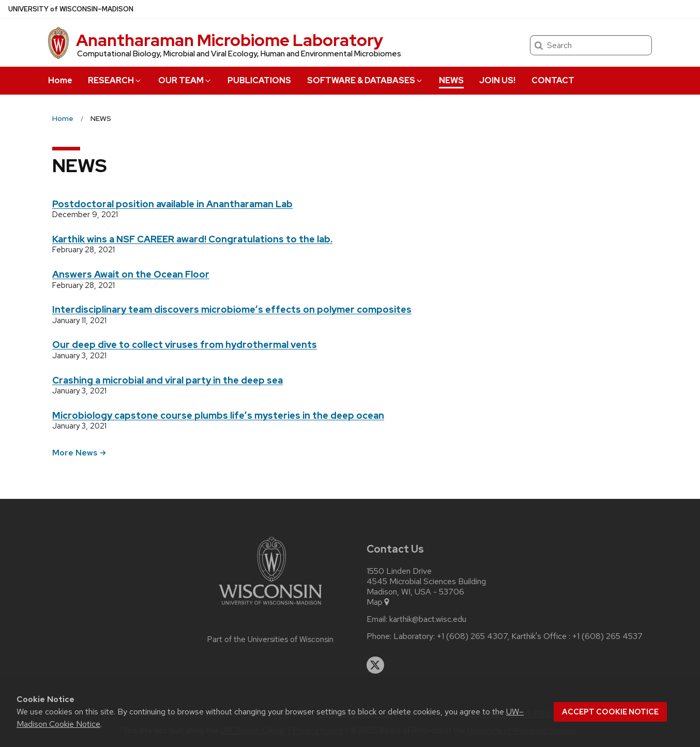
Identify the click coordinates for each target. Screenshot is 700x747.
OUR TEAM (185, 80)
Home (60, 80)
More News (79, 453)
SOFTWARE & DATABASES (365, 80)
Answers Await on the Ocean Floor (131, 274)
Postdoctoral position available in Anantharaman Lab (172, 204)
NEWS (451, 80)
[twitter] (375, 665)
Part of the (270, 639)
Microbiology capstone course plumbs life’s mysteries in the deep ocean (218, 415)
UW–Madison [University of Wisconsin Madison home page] (71, 9)
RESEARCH (115, 80)
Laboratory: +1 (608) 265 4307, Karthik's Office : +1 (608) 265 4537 (518, 636)
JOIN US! (497, 80)
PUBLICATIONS (259, 80)
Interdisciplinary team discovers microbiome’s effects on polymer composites (232, 309)
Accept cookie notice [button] (610, 712)
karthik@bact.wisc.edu (428, 619)
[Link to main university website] (270, 607)
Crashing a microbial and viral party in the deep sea (168, 380)
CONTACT (553, 80)
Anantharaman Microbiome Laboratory (230, 40)
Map (379, 602)
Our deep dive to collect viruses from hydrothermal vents (185, 345)
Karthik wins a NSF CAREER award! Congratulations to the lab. (192, 239)
